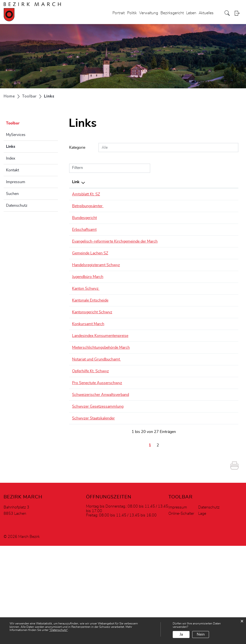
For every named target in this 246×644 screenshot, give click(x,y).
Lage (202, 612)
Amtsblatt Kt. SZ (88, 194)
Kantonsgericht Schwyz (95, 335)
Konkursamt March (91, 347)
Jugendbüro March (90, 294)
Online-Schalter (181, 612)
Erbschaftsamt (87, 230)
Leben (191, 13)
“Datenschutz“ (58, 630)
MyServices (16, 135)
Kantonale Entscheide (93, 318)
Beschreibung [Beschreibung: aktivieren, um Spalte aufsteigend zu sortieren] (136, 182)
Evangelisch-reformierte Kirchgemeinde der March (94, 244)
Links (23, 146)
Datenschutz (17, 206)
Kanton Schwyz (88, 306)
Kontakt (12, 170)
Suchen (12, 194)
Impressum (16, 182)
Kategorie (77, 148)
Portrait (119, 13)
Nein (201, 634)
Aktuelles (206, 13)
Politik (132, 13)
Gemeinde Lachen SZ (92, 265)
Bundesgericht (87, 218)
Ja (181, 634)
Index (11, 158)
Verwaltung (149, 13)
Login (239, 13)
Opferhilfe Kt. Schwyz (93, 417)
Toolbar (13, 123)
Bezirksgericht (172, 13)
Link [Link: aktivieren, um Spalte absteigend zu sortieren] (76, 182)
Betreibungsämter (90, 206)
